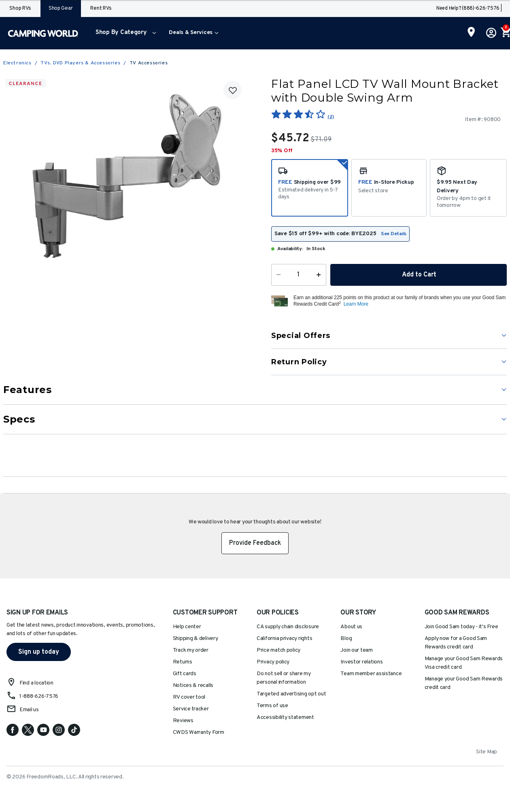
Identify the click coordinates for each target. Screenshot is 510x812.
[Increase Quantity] (320, 275)
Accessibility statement (285, 717)
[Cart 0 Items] (505, 33)
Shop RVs (20, 9)
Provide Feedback (255, 543)
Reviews (183, 721)
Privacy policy (273, 662)
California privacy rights (284, 639)
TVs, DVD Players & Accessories (80, 63)
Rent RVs (101, 9)
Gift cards (185, 674)
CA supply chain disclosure (288, 627)
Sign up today (39, 652)
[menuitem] (124, 33)
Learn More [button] (356, 304)
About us (351, 627)
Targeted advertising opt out (291, 694)
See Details (394, 234)
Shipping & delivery (195, 639)
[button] (124, 33)
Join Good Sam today (461, 627)
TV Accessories (149, 63)
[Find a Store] (471, 33)
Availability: (290, 249)
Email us (29, 710)
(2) (330, 117)
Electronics (17, 63)
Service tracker (191, 709)
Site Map (487, 752)
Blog (346, 639)
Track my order (191, 650)
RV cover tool (189, 697)
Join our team (357, 650)
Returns (183, 662)
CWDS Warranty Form (199, 732)
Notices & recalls (193, 686)
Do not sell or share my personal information (284, 678)
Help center (187, 627)
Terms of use (272, 706)
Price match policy (278, 650)
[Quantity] (299, 275)
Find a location (36, 683)
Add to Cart (419, 275)
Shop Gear (61, 9)
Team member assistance (371, 674)
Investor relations (361, 662)
